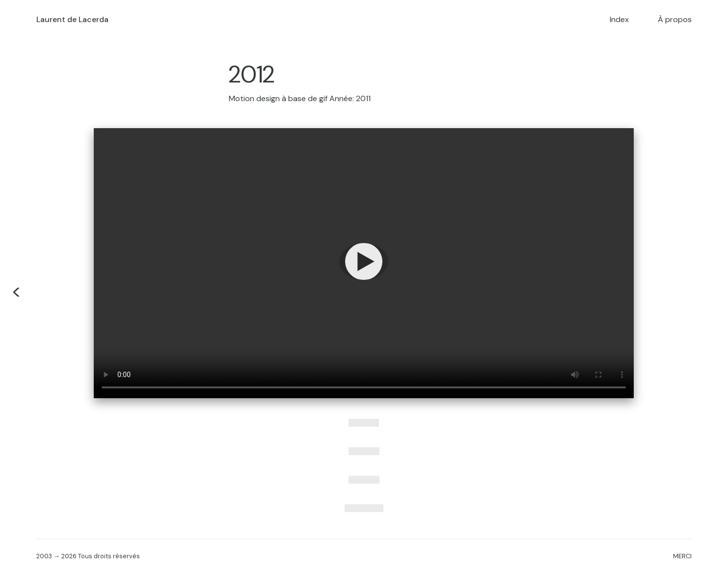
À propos (675, 19)
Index (619, 19)
